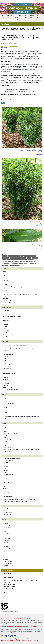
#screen (34, 263)
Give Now (32, 16)
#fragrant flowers (25, 256)
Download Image (39, 154)
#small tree (18, 256)
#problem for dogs (6, 263)
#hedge (30, 263)
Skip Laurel (12, 39)
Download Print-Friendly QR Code (9, 612)
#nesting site (17, 265)
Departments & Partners (21, 639)
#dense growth (24, 263)
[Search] (8, 20)
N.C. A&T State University (19, 619)
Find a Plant (9, 16)
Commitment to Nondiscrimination (14, 627)
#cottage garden (5, 258)
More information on (11, 97)
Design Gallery (18, 16)
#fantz (10, 260)
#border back (31, 260)
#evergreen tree (24, 260)
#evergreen (4, 256)
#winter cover (24, 262)
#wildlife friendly (5, 265)
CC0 (42, 153)
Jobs (12, 639)
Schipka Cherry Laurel (10, 38)
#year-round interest (22, 258)
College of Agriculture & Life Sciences (11, 641)
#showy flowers (11, 256)
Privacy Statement (32, 627)
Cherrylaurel (23, 36)
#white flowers (33, 256)
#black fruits (5, 260)
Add (3, 103)
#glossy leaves (35, 258)
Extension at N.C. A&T (27, 641)
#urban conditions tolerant (7, 262)
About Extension (5, 639)
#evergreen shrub (16, 260)
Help (26, 16)
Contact (38, 16)
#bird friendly (17, 262)
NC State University (6, 619)
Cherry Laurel (34, 36)
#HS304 (12, 265)
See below (4, 48)
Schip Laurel (25, 38)
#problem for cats (31, 262)
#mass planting (13, 258)
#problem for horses (15, 263)
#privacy (29, 258)
